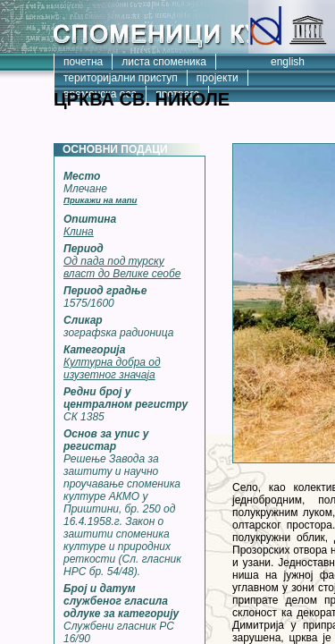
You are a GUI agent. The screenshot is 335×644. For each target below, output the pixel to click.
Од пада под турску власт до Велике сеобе (122, 267)
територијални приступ (121, 78)
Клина (79, 232)
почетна (83, 62)
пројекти (218, 78)
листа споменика (164, 62)
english (288, 62)
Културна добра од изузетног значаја (112, 369)
